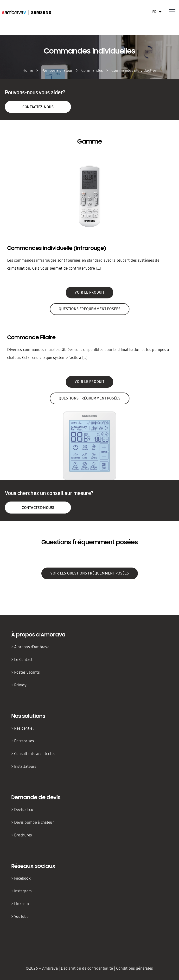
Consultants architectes (35, 754)
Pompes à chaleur (57, 70)
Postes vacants (27, 672)
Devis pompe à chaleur (34, 822)
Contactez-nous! (38, 508)
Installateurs (25, 766)
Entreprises (24, 741)
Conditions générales (135, 968)
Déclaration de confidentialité (87, 968)
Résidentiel (25, 728)
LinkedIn (22, 904)
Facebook (22, 878)
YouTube (21, 916)
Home (28, 70)
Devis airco (24, 810)
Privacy (20, 685)
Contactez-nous (38, 107)
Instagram (23, 891)
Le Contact (23, 660)
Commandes (92, 70)
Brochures (23, 835)
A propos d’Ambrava (32, 647)
